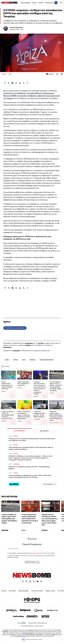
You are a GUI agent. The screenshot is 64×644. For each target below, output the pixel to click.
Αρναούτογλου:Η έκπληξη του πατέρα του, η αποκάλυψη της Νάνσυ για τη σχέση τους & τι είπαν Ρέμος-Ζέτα (49, 520)
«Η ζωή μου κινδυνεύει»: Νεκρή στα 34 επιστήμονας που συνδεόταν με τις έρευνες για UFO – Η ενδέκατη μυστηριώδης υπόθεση (40, 388)
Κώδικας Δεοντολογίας (37, 591)
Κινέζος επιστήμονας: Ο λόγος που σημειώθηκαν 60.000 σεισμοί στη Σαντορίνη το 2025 (8, 415)
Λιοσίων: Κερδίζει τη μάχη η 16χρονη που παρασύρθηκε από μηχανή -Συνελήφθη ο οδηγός (9, 519)
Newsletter (16, 351)
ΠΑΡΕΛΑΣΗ (32, 360)
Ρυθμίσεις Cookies (50, 591)
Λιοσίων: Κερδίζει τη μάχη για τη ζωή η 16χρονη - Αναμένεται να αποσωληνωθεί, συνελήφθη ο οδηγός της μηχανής (56, 386)
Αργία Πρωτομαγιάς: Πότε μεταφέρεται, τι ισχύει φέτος (23, 384)
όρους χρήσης (36, 553)
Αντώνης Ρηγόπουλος (16, 27)
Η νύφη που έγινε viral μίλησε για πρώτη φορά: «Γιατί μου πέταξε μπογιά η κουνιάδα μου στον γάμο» (32, 440)
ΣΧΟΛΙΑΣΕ (50, 74)
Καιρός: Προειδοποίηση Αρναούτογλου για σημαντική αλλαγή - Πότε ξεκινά (7, 385)
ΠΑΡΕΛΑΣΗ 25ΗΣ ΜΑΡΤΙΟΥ (46, 360)
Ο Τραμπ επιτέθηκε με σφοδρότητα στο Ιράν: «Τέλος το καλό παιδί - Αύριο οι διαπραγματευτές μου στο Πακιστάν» (30, 476)
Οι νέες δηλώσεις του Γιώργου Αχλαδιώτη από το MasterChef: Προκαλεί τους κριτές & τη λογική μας (30, 519)
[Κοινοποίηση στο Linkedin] (20, 83)
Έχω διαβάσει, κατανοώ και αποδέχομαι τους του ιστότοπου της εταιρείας (32, 553)
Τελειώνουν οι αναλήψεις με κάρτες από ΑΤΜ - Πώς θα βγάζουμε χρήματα (39, 414)
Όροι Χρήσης (12, 591)
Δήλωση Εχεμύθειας (24, 591)
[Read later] (62, 74)
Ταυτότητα (4, 591)
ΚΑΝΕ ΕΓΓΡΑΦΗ (32, 562)
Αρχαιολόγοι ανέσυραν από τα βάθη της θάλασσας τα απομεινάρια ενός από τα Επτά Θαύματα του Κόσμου (56, 416)
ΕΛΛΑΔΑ (34, 3)
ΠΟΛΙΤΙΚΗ (41, 3)
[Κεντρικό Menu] (61, 3)
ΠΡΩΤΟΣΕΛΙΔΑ (49, 3)
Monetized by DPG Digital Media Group (38, 623)
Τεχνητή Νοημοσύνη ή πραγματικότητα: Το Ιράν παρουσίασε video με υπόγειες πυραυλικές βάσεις (31, 448)
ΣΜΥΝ (24, 360)
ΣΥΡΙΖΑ (7, 360)
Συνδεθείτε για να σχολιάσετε (15, 328)
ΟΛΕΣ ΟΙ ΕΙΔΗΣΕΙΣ (26, 3)
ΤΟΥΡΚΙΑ (15, 360)
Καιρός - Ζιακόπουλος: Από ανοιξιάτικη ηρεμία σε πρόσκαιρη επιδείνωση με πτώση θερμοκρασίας (24, 415)
